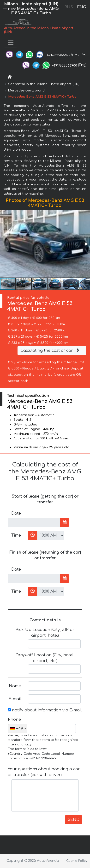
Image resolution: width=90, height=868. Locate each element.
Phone (14, 720)
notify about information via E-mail (45, 710)
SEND (74, 820)
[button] (86, 244)
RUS (69, 7)
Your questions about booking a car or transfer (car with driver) (44, 772)
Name (15, 686)
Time (16, 535)
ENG (81, 7)
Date (16, 513)
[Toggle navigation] (11, 43)
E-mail (15, 699)
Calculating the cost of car (51, 351)
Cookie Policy (77, 861)
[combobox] (18, 729)
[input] (34, 522)
